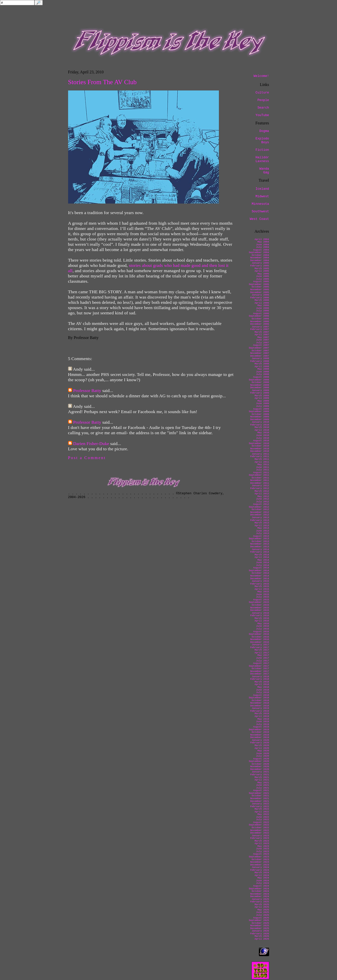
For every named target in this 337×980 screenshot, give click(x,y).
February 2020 (260, 743)
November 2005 (260, 290)
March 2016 (262, 618)
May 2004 (263, 242)
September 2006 (259, 316)
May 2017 (263, 655)
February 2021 (260, 775)
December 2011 (260, 483)
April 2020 (262, 748)
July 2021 (263, 788)
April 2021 (262, 780)
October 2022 (260, 828)
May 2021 (263, 783)
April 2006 (262, 303)
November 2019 (260, 735)
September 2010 (259, 443)
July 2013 (263, 533)
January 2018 (260, 677)
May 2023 (263, 846)
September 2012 (259, 507)
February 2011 (260, 456)
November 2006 (260, 322)
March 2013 (262, 523)
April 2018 (262, 684)
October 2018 (260, 700)
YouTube (262, 115)
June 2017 (263, 658)
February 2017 (260, 647)
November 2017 (260, 671)
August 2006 (261, 313)
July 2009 (263, 406)
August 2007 (261, 345)
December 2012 (260, 515)
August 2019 (261, 727)
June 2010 (263, 435)
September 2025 (259, 920)
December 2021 (260, 801)
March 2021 (262, 777)
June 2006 (263, 308)
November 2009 (260, 417)
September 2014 (259, 571)
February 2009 (260, 393)
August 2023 (261, 854)
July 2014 (263, 565)
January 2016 (260, 613)
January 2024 (260, 867)
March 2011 (262, 459)
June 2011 (263, 467)
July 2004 (263, 247)
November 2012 (260, 512)
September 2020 (259, 761)
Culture (262, 93)
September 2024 (259, 889)
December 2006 (260, 324)
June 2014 (263, 562)
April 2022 (262, 812)
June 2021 (263, 785)
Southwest (260, 211)
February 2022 (260, 806)
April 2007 (262, 335)
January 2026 (260, 931)
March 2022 (262, 809)
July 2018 (263, 692)
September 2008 (259, 380)
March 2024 (262, 873)
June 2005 (263, 276)
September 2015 (259, 602)
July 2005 (263, 279)
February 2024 (260, 870)
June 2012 (263, 499)
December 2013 (260, 547)
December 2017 (260, 674)
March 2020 (262, 745)
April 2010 (262, 430)
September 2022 (259, 825)
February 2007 (260, 329)
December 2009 (260, 420)
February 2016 (260, 616)
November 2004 (260, 258)
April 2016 (262, 621)
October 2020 (260, 764)
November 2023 (260, 862)
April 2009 (262, 398)
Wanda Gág (264, 171)
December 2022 (260, 833)
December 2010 (260, 451)
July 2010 (263, 438)
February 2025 (260, 902)
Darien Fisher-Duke (91, 444)
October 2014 (260, 573)
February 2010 (260, 425)
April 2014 (262, 557)
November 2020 (260, 767)
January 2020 (260, 740)
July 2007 (263, 343)
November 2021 (260, 798)
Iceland (262, 189)
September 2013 (259, 539)
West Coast (259, 219)
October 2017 (260, 669)
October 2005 (260, 287)
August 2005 (261, 282)
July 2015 (263, 597)
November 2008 (260, 385)
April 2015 (262, 589)
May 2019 (263, 719)
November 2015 (260, 608)
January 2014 (260, 549)
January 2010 (260, 422)
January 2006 (260, 295)
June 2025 (263, 912)
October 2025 (260, 923)
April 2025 (262, 907)
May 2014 (263, 560)
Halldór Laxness (262, 159)
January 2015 (260, 581)
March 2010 (262, 427)
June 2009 (263, 403)
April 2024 (262, 875)
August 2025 (261, 918)
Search (263, 108)
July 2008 (263, 374)
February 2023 (260, 838)
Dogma (264, 131)
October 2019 (260, 732)
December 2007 (260, 356)
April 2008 (262, 366)
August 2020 (261, 759)
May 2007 (263, 337)
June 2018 (263, 690)
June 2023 (263, 849)
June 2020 (263, 753)
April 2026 (262, 939)
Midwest (262, 196)
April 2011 (262, 462)
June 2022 (263, 817)
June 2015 (263, 594)
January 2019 (260, 708)
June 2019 (263, 722)
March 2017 (262, 650)
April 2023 (262, 843)
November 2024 (260, 894)
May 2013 (263, 528)
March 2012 (262, 491)
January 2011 (260, 454)
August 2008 (261, 377)
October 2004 (260, 255)
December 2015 (260, 610)
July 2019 (263, 724)
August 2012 (261, 504)
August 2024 (261, 886)
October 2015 (260, 605)
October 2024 (260, 891)
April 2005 (262, 271)
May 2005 (263, 274)
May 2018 (263, 687)
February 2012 (260, 488)
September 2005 (259, 284)
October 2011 (260, 478)
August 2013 (261, 536)
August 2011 (261, 473)
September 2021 (259, 793)
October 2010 (260, 446)
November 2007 (260, 353)
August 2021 (261, 790)
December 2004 (260, 260)
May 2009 (263, 401)
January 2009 (260, 390)
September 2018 (259, 698)
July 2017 (263, 661)
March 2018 (262, 682)
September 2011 (259, 475)
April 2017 (262, 653)
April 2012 (262, 494)
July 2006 (263, 311)
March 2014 (262, 555)
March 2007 (262, 332)
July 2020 (263, 756)
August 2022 (261, 822)
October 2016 (260, 637)
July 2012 (263, 502)
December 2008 (260, 388)
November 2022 (260, 830)
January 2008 (260, 358)
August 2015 (261, 600)
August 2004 (261, 250)
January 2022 (260, 804)
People (263, 100)
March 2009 (262, 396)
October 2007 (260, 351)
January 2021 (260, 772)
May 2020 (263, 751)
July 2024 (263, 883)
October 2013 (260, 541)
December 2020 (260, 769)
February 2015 (260, 584)
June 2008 (263, 372)
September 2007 (259, 348)
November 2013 (260, 544)
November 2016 (260, 639)
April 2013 (262, 526)
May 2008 (263, 369)
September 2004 (259, 252)
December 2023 (260, 865)
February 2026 (260, 934)
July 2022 (263, 820)
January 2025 (260, 899)
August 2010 (261, 441)
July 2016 (263, 629)
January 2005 (260, 263)
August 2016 (261, 632)
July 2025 (263, 915)
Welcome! (261, 76)
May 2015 (263, 592)
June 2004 (263, 245)
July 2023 (263, 851)
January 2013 (260, 518)
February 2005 (260, 266)
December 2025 (260, 928)
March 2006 (262, 300)
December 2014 (260, 579)
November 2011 (260, 480)
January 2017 (260, 645)
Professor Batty (87, 390)
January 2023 (260, 836)
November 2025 (260, 926)
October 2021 (260, 796)
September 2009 (259, 411)
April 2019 (262, 716)
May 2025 (263, 910)
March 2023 (262, 841)
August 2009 (261, 409)
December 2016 (260, 642)
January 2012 (260, 486)
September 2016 (259, 634)
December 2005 (260, 292)
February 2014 (260, 552)
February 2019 (260, 711)
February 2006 (260, 298)
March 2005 (262, 268)
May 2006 (263, 305)
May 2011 (263, 464)
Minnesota (260, 204)
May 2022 (263, 814)
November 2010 (260, 449)
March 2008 (262, 364)
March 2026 (262, 936)
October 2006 (260, 319)
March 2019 (262, 714)
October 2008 (260, 382)
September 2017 (259, 666)
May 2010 (263, 433)
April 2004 (262, 239)
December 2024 (260, 896)
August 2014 (261, 568)
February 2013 (260, 520)
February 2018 (260, 679)
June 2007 (263, 340)
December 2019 (260, 737)
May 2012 (263, 496)
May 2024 (263, 878)
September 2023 (259, 857)
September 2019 (259, 730)
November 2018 (260, 703)
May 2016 (263, 624)
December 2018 (260, 706)
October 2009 (260, 414)
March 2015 (262, 586)
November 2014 (260, 576)
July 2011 (263, 470)
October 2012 (260, 509)
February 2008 (260, 361)
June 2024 (263, 881)
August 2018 (261, 695)
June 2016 (263, 626)
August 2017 (261, 663)
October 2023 (260, 860)
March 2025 (262, 904)
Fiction (262, 150)
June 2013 (263, 531)
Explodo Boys (262, 140)
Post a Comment (87, 458)
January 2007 (260, 327)
